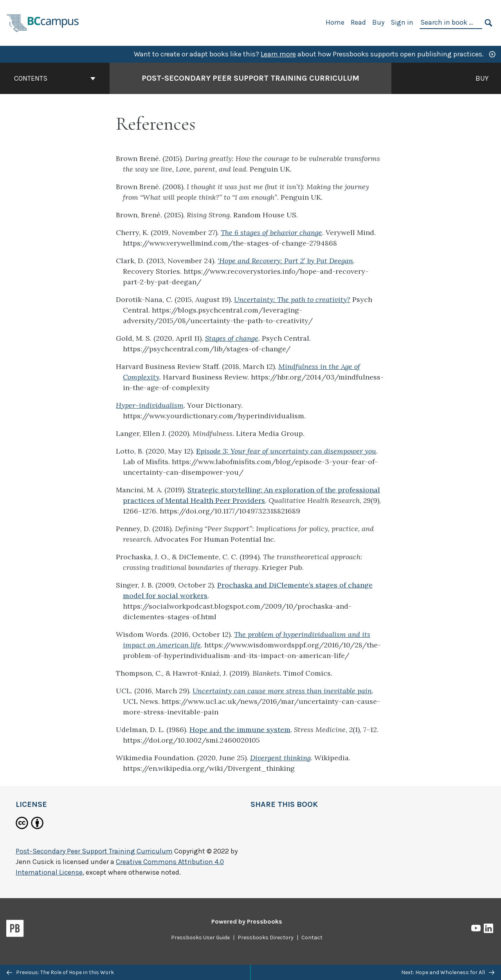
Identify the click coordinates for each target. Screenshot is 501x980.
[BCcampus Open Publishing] (43, 22)
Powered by (247, 921)
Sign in (402, 22)
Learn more (278, 54)
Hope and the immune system (240, 730)
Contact (312, 938)
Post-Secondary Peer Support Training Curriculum (94, 851)
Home (335, 22)
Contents (55, 78)
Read (358, 22)
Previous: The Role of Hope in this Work (60, 972)
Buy (378, 22)
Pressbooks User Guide (200, 938)
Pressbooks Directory (266, 938)
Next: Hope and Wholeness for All (448, 972)
